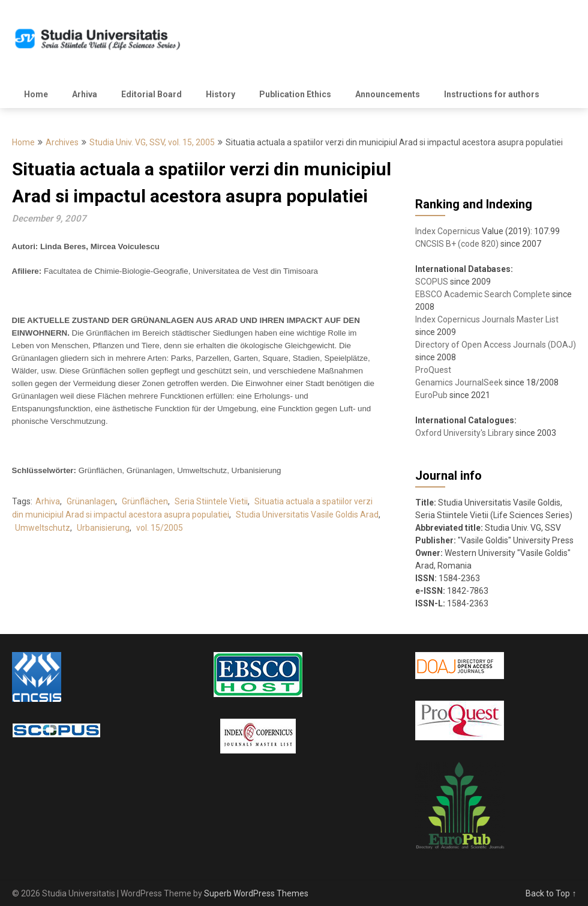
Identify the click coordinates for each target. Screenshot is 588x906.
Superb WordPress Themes (256, 893)
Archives (62, 142)
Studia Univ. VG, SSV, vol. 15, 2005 (152, 142)
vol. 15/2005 (160, 528)
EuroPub (431, 395)
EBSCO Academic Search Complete (483, 294)
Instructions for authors (492, 94)
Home (36, 94)
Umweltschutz (43, 528)
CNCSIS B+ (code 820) (457, 244)
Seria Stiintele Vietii (211, 501)
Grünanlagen (91, 501)
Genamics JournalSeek (459, 382)
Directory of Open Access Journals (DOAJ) (496, 345)
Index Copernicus (448, 231)
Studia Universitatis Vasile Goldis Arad (307, 515)
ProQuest (433, 370)
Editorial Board (151, 94)
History (220, 94)
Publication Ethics (295, 94)
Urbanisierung (103, 528)
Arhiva (85, 94)
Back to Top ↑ (551, 893)
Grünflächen (145, 501)
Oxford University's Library (464, 433)
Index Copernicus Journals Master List (487, 319)
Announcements (388, 94)
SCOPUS (432, 282)
